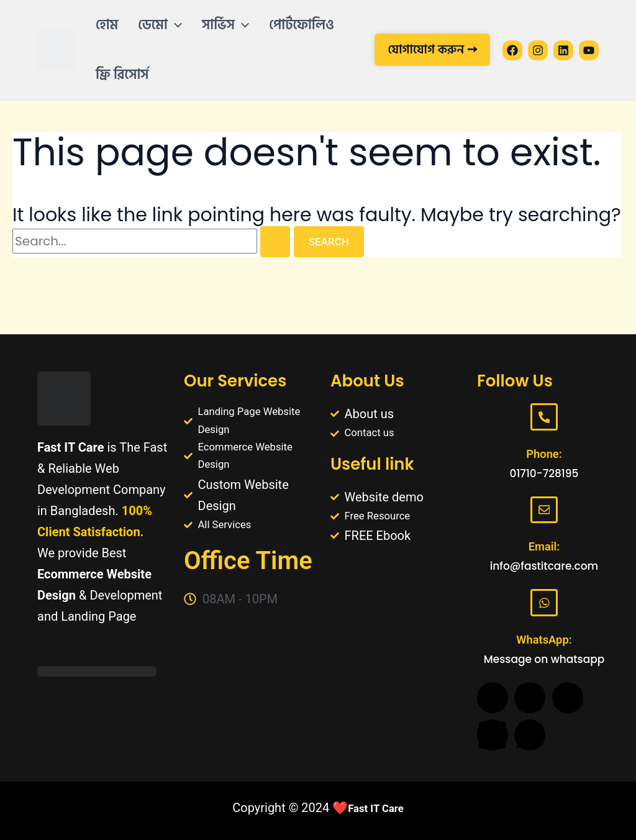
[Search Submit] (275, 242)
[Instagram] (538, 50)
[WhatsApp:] (544, 601)
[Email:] (544, 504)
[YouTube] (589, 50)
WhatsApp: (544, 639)
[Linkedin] (563, 50)
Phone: (544, 445)
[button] (161, 25)
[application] (175, 25)
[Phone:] (544, 407)
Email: (544, 542)
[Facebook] (512, 50)
